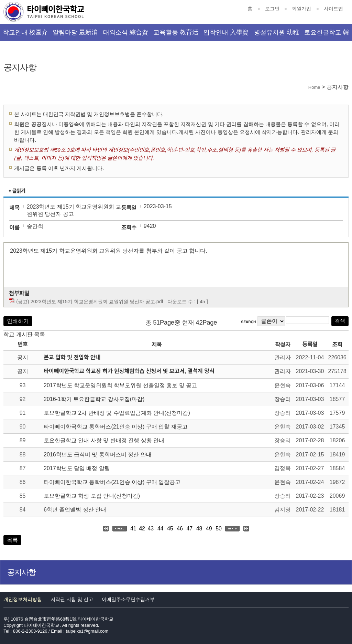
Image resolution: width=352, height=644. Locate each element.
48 (199, 529)
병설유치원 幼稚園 (277, 35)
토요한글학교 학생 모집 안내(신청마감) (92, 496)
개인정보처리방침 (23, 599)
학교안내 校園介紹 (25, 35)
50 (219, 529)
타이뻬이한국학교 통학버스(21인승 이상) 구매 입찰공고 (112, 482)
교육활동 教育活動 (176, 35)
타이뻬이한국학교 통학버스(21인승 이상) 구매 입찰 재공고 (116, 427)
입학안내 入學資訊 (226, 35)
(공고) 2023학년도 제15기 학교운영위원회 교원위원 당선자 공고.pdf (90, 302)
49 (209, 529)
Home (314, 87)
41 (133, 529)
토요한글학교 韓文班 (327, 35)
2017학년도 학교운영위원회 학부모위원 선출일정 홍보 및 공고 (120, 385)
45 (170, 529)
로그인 (272, 9)
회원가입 (301, 9)
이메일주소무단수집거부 (128, 599)
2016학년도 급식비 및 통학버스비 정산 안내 (98, 455)
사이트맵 (333, 9)
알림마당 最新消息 (75, 35)
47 (189, 529)
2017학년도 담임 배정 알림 (77, 468)
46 (180, 529)
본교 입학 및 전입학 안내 (72, 357)
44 (161, 529)
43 (151, 529)
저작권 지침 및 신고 (72, 599)
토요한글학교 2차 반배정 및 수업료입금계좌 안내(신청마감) (117, 413)
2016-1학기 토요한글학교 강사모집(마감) (94, 399)
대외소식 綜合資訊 (126, 35)
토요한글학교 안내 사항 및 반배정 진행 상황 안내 (104, 440)
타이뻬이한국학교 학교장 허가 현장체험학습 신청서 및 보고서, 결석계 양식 (129, 371)
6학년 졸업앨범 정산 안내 (75, 510)
